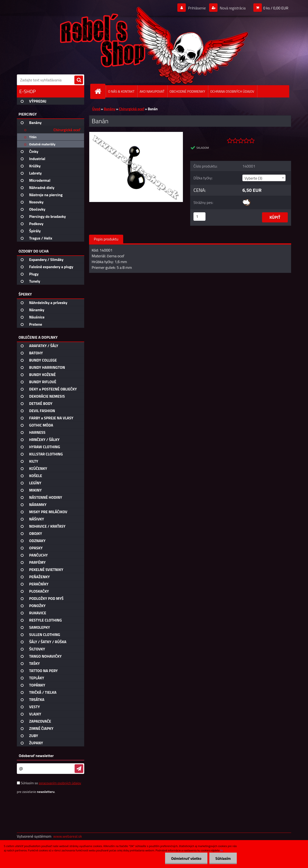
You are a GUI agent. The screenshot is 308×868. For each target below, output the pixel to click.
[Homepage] (100, 91)
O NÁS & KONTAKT (121, 91)
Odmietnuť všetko (186, 858)
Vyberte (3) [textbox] (253, 178)
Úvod (96, 109)
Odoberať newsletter (36, 756)
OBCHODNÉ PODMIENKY (187, 91)
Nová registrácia (232, 8)
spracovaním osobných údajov (60, 783)
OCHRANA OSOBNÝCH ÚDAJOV (232, 91)
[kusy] (199, 217)
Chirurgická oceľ (132, 109)
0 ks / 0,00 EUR (276, 8)
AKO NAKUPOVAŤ (152, 91)
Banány (109, 109)
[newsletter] (79, 769)
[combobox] (264, 178)
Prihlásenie (197, 8)
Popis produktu (106, 239)
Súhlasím (223, 858)
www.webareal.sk (68, 836)
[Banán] (136, 134)
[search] (79, 80)
